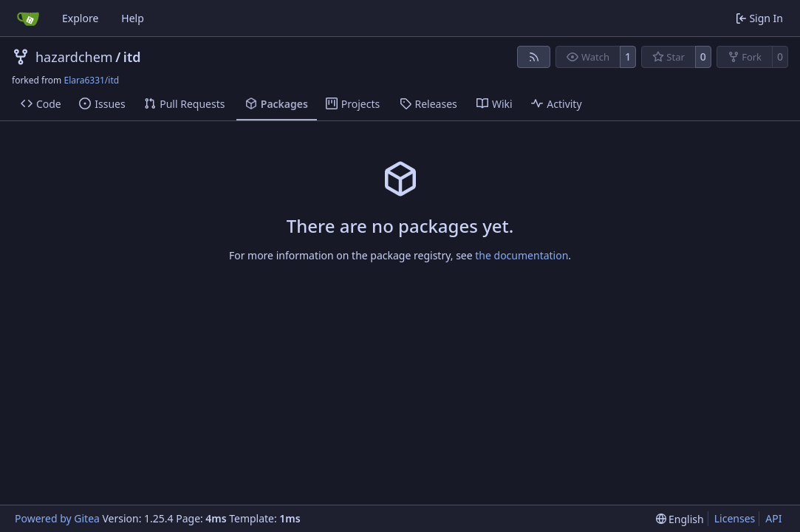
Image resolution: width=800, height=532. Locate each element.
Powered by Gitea (57, 518)
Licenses (735, 518)
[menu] (680, 519)
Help (133, 18)
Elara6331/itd (91, 80)
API (773, 518)
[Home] (28, 18)
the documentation (522, 255)
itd (132, 57)
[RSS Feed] (534, 57)
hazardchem (74, 57)
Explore (80, 18)
